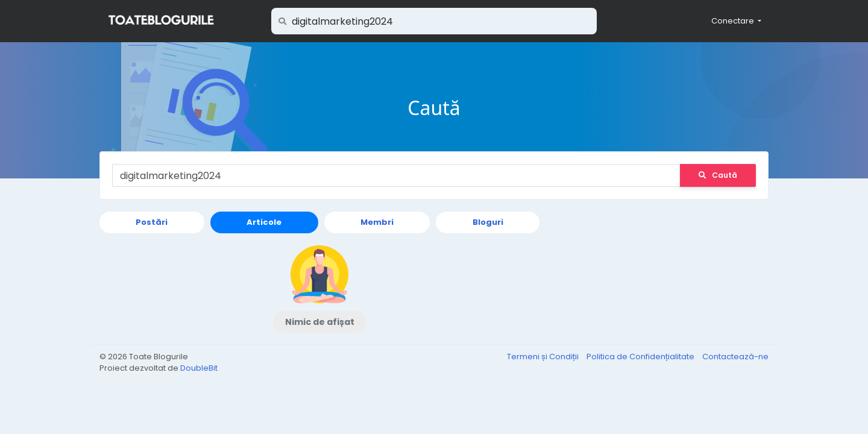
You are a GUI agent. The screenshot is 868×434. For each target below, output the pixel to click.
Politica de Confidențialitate (641, 357)
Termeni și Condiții (544, 357)
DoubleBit (199, 368)
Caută (718, 175)
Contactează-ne (735, 357)
